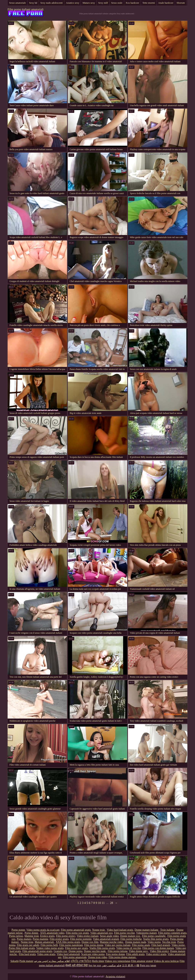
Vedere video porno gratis (50, 948)
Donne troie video (98, 957)
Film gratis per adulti (28, 945)
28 (112, 903)
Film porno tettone (117, 951)
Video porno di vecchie (129, 948)
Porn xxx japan (148, 965)
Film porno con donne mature (158, 948)
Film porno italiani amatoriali (26, 9)
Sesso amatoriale (18, 3)
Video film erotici (159, 951)
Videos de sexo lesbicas (166, 961)
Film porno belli (49, 945)
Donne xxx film (90, 942)
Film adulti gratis (135, 954)
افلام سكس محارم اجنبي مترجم (52, 961)
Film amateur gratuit (142, 961)
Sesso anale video (109, 936)
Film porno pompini (81, 939)
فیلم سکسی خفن (111, 965)
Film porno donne (94, 945)
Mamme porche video (112, 942)
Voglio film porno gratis (156, 939)
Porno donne (32, 933)
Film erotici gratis (59, 939)
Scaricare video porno (93, 954)
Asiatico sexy (73, 3)
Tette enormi (149, 3)
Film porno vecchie (124, 933)
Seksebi (15, 961)
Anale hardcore (166, 3)
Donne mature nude (136, 942)
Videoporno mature (146, 933)
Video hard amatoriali (68, 954)
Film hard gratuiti (161, 945)
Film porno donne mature (122, 957)
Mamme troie (32, 936)
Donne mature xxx (130, 936)
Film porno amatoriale (75, 957)
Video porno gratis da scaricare (43, 930)
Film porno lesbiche (131, 939)
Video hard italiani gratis (120, 930)
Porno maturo (24, 939)
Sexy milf (103, 3)
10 (99, 903)
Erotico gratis (47, 936)
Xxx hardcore (132, 3)
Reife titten (98, 961)
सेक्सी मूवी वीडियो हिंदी (77, 965)
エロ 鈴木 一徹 (131, 965)
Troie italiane (168, 930)
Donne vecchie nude (95, 951)
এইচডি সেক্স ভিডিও (81, 961)
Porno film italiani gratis (22, 948)
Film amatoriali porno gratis (37, 951)
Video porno (154, 942)
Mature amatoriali (45, 942)
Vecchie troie (169, 942)
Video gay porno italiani (118, 945)
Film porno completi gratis (172, 933)
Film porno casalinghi (154, 936)
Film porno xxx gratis (77, 933)
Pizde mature (26, 961)
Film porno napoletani (71, 945)
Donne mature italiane (147, 930)
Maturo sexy (89, 3)
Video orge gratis (46, 954)
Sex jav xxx (95, 965)
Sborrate (181, 3)
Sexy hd (33, 3)
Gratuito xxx (60, 951)
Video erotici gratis (156, 954)
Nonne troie (99, 930)
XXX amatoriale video (52, 933)
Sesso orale (117, 3)
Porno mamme (41, 939)
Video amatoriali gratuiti (106, 939)
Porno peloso (16, 936)
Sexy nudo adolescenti (52, 3)
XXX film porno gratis (68, 942)
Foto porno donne (116, 954)
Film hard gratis (27, 954)
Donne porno (76, 951)
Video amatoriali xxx (101, 933)
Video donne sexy (139, 951)
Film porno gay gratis (76, 948)
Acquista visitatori (115, 976)
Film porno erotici (66, 936)
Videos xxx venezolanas (118, 961)
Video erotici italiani (88, 936)
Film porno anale (141, 945)
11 (103, 903)
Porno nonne (18, 930)
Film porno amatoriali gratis (76, 930)
